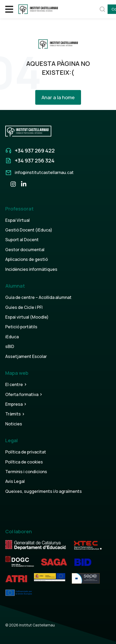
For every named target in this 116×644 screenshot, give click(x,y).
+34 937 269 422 (35, 151)
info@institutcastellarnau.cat (44, 172)
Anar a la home (58, 97)
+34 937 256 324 (35, 160)
